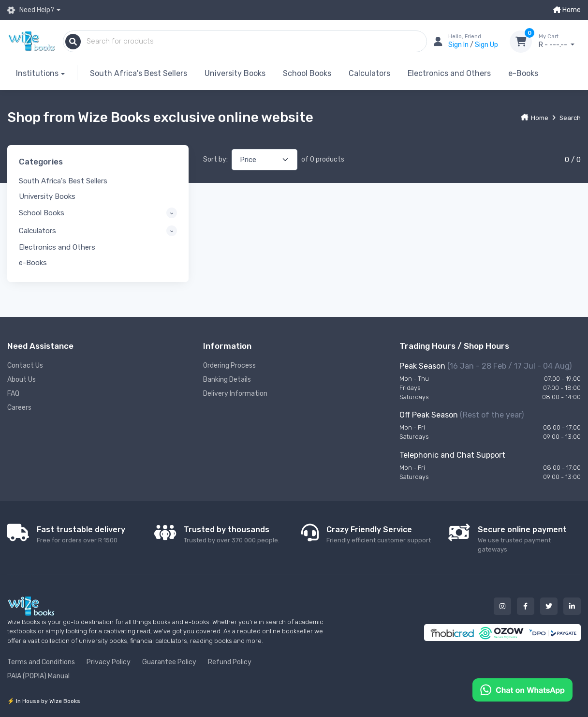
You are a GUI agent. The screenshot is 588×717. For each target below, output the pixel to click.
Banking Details (227, 380)
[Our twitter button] (549, 606)
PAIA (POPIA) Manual (38, 676)
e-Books (523, 73)
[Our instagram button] (502, 606)
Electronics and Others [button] (57, 247)
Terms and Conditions (41, 662)
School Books (307, 73)
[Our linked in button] (572, 606)
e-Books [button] (33, 263)
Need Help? (31, 10)
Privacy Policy (109, 662)
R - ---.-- (560, 41)
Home (567, 10)
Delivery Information (235, 394)
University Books (235, 73)
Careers (19, 408)
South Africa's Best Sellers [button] (63, 181)
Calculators (369, 73)
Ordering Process (229, 366)
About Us (22, 380)
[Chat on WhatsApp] (522, 689)
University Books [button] (47, 196)
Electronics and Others (449, 73)
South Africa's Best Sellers (139, 73)
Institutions (37, 73)
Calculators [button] (37, 231)
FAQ (13, 394)
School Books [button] (42, 213)
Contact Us (25, 366)
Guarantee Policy (169, 662)
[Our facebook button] (526, 606)
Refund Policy (230, 662)
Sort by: (215, 159)
